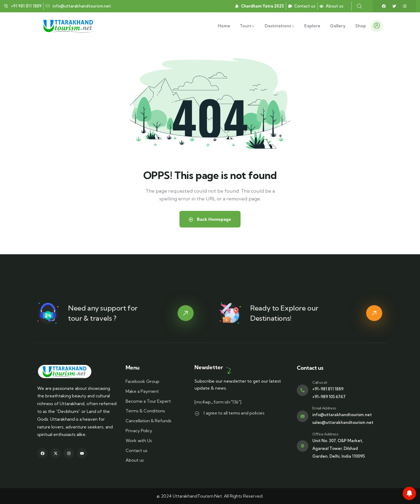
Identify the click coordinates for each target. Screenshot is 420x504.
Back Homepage (210, 219)
